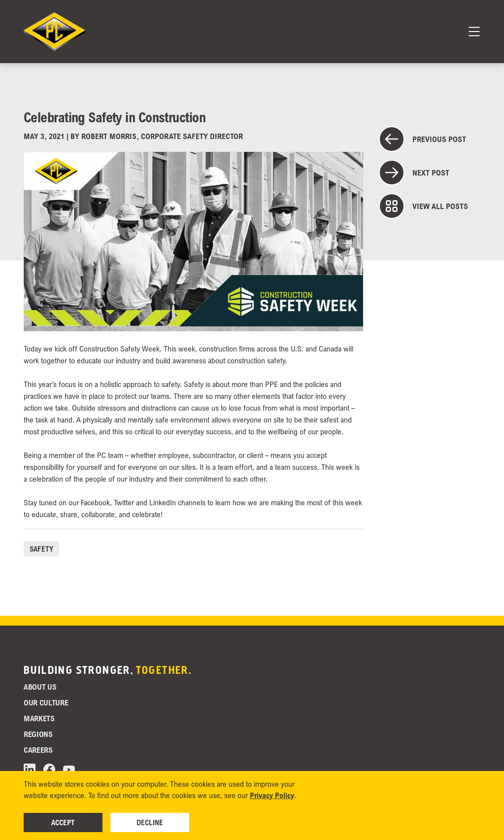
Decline (150, 822)
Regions (38, 734)
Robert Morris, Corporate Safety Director (162, 136)
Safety (41, 549)
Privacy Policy (272, 795)
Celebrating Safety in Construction (115, 117)
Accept (63, 822)
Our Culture (46, 702)
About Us (40, 687)
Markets (39, 718)
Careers (38, 750)
